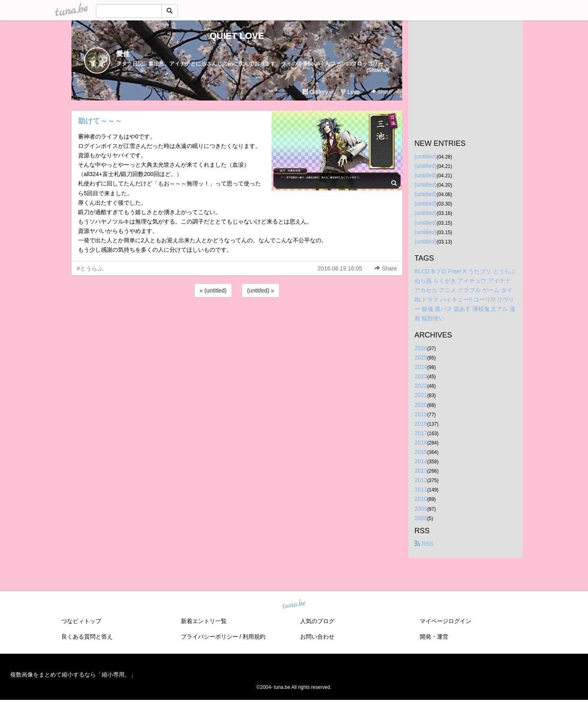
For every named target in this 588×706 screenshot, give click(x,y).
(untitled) (425, 156)
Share (381, 92)
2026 (421, 348)
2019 (421, 414)
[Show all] (378, 70)
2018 (421, 424)
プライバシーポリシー (209, 637)
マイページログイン (445, 621)
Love (350, 92)
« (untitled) (213, 290)
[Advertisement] (237, 321)
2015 (421, 452)
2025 (421, 357)
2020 (421, 405)
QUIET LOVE (237, 36)
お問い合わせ (317, 637)
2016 (421, 442)
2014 (421, 461)
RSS (424, 544)
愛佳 (123, 54)
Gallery (315, 92)
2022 (421, 386)
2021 (421, 395)
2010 (421, 499)
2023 (421, 376)
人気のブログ (317, 621)
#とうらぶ (90, 268)
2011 (421, 489)
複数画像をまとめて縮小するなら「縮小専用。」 (73, 675)
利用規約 (254, 637)
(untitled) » (261, 290)
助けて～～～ (100, 121)
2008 (421, 518)
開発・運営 (434, 637)
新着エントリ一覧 (204, 621)
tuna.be (294, 604)
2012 (421, 480)
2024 (421, 367)
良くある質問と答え (87, 637)
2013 (421, 471)
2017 (421, 433)
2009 (421, 509)
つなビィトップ (81, 621)
